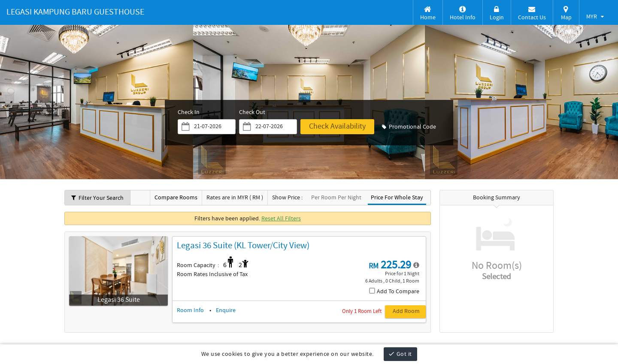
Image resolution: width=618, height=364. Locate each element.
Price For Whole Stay (397, 198)
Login (497, 13)
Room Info (190, 311)
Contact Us (532, 13)
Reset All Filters (281, 219)
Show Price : (287, 198)
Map (566, 13)
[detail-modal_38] (416, 265)
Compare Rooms (176, 198)
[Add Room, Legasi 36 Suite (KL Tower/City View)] (400, 312)
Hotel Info (463, 13)
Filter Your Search (97, 198)
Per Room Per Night (336, 198)
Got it (400, 354)
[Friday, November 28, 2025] (212, 127)
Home (428, 13)
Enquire (226, 311)
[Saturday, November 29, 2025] (274, 127)
